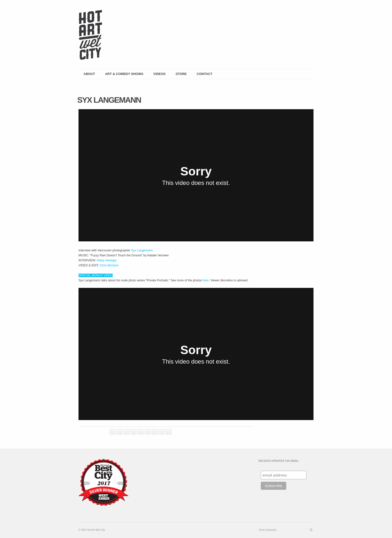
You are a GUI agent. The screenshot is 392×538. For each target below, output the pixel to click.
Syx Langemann (142, 250)
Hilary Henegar (107, 260)
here (206, 280)
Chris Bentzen (109, 265)
